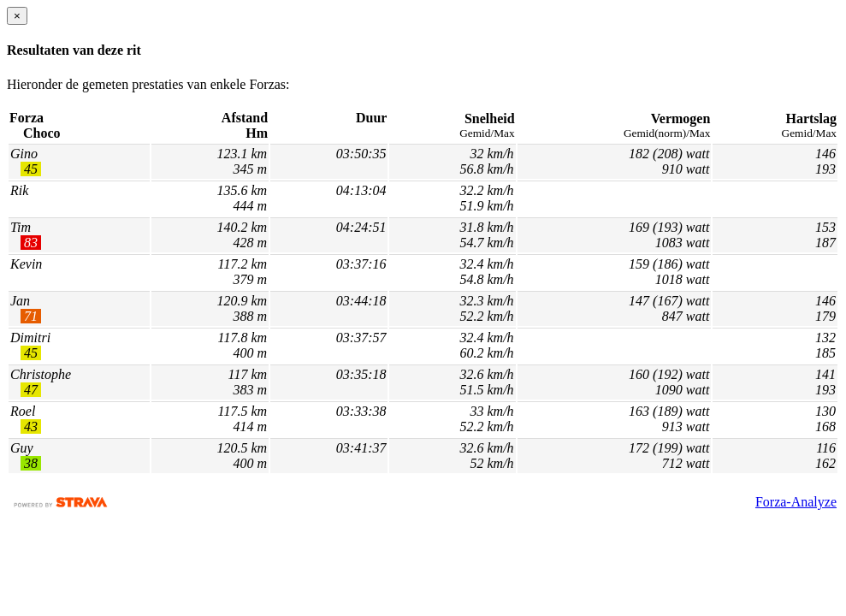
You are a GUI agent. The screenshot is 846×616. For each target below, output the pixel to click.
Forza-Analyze (796, 502)
